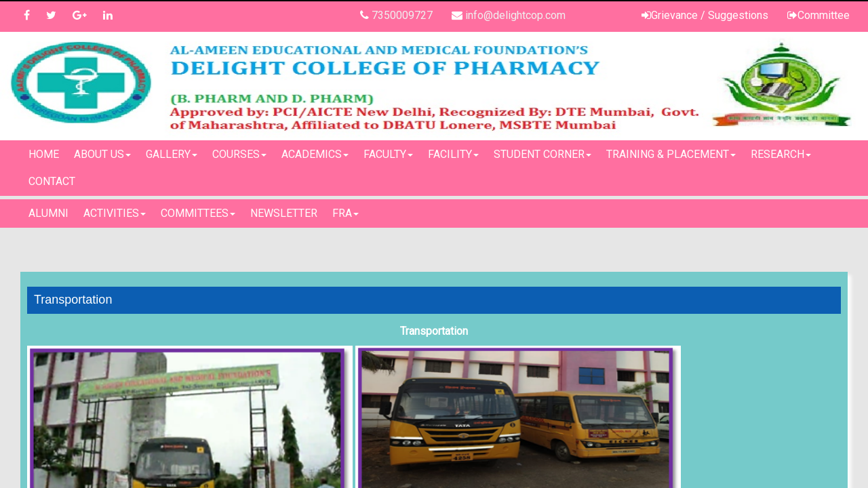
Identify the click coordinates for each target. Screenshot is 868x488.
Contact (52, 181)
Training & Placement (671, 154)
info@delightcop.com (515, 15)
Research (781, 154)
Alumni (48, 213)
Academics (315, 154)
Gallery (172, 154)
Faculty (388, 154)
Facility (453, 154)
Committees (198, 213)
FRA (346, 213)
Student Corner (542, 154)
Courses (239, 154)
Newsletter (284, 213)
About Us (102, 154)
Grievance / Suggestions (710, 15)
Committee (824, 15)
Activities (115, 213)
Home (44, 154)
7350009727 (402, 15)
